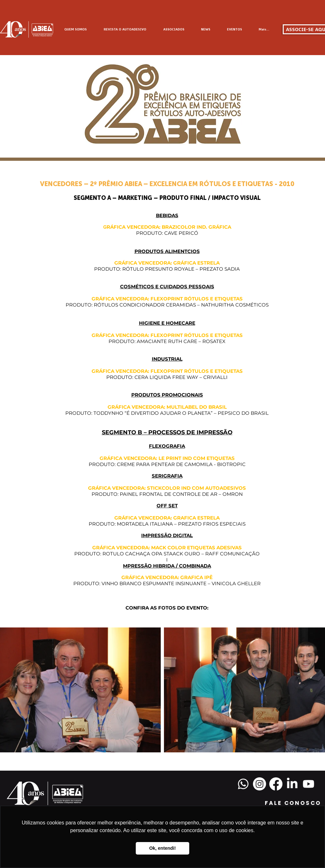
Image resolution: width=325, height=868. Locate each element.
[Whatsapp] (243, 784)
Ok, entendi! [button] (162, 848)
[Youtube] (309, 784)
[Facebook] (276, 784)
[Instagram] (260, 784)
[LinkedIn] (292, 784)
